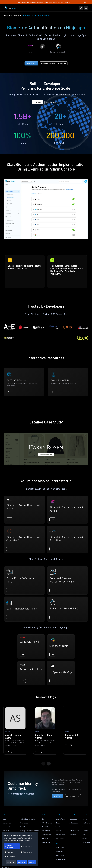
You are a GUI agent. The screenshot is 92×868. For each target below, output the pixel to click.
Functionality (26, 852)
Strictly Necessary (9, 846)
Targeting (9, 852)
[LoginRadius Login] (81, 8)
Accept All (22, 862)
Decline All (11, 862)
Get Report (66, 2)
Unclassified (10, 857)
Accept (32, 862)
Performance (26, 846)
